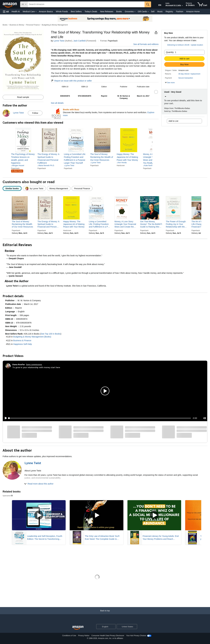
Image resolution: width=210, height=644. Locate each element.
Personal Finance (33, 25)
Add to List (173, 121)
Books (119, 11)
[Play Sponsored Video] (39, 515)
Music (160, 11)
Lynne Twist (59, 41)
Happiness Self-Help (23, 344)
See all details (57, 103)
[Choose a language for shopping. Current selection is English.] (104, 627)
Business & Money (17, 25)
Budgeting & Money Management (55, 25)
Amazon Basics (46, 11)
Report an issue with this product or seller (71, 81)
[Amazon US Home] (78, 628)
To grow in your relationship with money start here (36, 367)
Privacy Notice (84, 636)
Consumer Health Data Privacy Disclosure (108, 636)
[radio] (12, 188)
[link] (23, 159)
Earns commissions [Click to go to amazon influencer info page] (34, 364)
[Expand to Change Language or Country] (113, 627)
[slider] (100, 418)
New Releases (107, 11)
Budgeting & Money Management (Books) (32, 337)
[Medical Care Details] (36, 12)
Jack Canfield (79, 41)
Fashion (180, 11)
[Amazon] (10, 4)
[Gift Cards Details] (148, 12)
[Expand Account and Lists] (182, 6)
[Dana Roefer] (19, 364)
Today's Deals (91, 11)
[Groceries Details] (135, 12)
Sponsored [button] (8, 496)
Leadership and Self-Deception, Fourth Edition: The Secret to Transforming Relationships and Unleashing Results (45, 538)
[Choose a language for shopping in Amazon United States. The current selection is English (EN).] (158, 5)
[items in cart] (202, 4)
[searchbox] (86, 4)
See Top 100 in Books (51, 334)
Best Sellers (76, 11)
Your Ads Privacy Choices (136, 636)
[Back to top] (105, 614)
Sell (153, 11)
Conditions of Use (69, 636)
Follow (35, 113)
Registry (169, 11)
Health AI (16, 11)
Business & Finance (22, 340)
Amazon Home (193, 11)
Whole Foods (62, 11)
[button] (6, 12)
